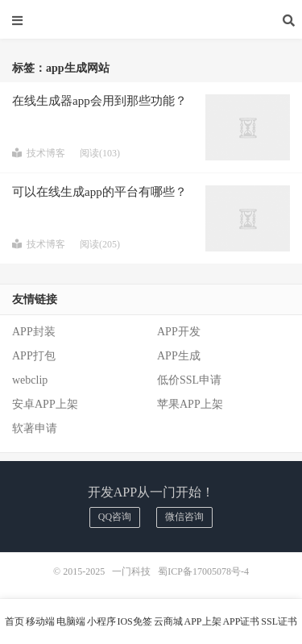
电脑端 (71, 621)
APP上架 (203, 621)
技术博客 (39, 153)
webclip (30, 380)
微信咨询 (184, 517)
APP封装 (34, 332)
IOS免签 (134, 621)
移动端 (40, 621)
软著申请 (35, 428)
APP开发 (179, 332)
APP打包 (34, 356)
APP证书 (241, 621)
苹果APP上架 (190, 404)
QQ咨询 (115, 517)
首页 (14, 621)
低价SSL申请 (189, 380)
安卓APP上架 (45, 404)
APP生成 (179, 356)
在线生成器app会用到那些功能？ (99, 101)
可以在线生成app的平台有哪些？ (99, 192)
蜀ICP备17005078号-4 (203, 571)
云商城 (168, 621)
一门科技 (151, 20)
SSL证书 (279, 621)
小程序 (101, 621)
